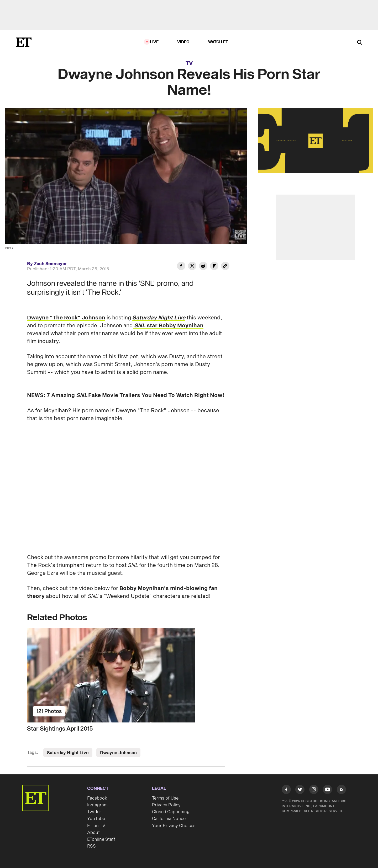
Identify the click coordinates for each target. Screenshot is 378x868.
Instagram (97, 805)
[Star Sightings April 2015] (126, 675)
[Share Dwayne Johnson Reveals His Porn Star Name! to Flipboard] (214, 267)
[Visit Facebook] (286, 791)
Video (183, 42)
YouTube (96, 819)
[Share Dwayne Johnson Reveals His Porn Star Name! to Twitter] (192, 267)
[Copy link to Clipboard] (225, 267)
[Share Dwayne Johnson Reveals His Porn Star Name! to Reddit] (203, 267)
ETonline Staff (101, 839)
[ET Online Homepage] (24, 42)
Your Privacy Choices (174, 826)
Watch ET (218, 42)
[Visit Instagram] (314, 791)
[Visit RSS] (341, 791)
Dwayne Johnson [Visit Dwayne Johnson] (118, 753)
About (93, 833)
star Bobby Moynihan (168, 326)
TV (189, 63)
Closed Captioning (171, 812)
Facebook (97, 798)
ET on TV (96, 826)
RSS (91, 846)
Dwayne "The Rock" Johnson (66, 318)
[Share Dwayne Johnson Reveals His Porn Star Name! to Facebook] (181, 267)
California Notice (169, 819)
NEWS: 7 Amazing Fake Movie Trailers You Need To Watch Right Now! (126, 395)
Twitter (94, 812)
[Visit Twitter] (300, 791)
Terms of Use (165, 798)
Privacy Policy (166, 805)
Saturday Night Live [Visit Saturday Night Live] (68, 753)
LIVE (154, 42)
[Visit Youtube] (327, 791)
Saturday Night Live (159, 318)
